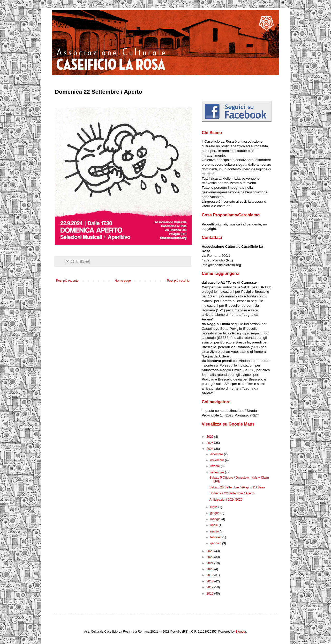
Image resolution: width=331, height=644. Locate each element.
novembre (218, 460)
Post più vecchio (178, 281)
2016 (210, 594)
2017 (210, 587)
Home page (123, 281)
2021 (210, 563)
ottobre (216, 466)
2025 (210, 443)
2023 (210, 551)
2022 (210, 557)
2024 (210, 449)
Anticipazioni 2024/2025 (226, 500)
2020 (210, 569)
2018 (210, 581)
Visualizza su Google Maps (228, 424)
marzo (215, 531)
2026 (210, 437)
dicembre (217, 454)
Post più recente (67, 281)
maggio (216, 519)
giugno (215, 513)
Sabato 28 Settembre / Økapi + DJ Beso (237, 487)
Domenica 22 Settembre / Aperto (232, 493)
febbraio (216, 537)
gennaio (216, 543)
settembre (218, 472)
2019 (210, 575)
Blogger (241, 632)
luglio (214, 507)
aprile (215, 525)
